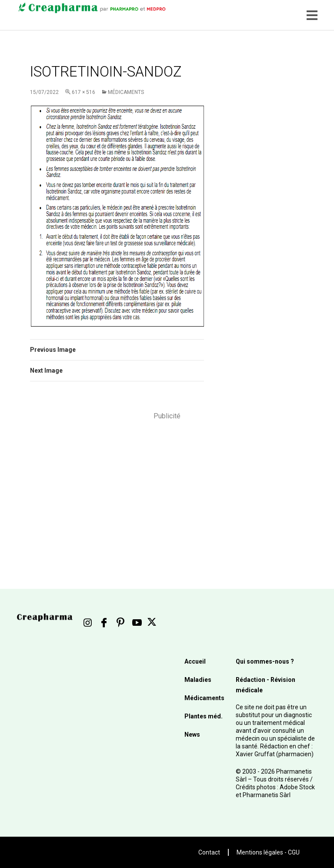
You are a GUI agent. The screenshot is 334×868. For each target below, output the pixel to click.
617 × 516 (83, 92)
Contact (209, 852)
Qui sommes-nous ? (265, 661)
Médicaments (126, 92)
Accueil (195, 661)
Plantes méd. (204, 716)
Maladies (198, 680)
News (192, 734)
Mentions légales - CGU (268, 852)
